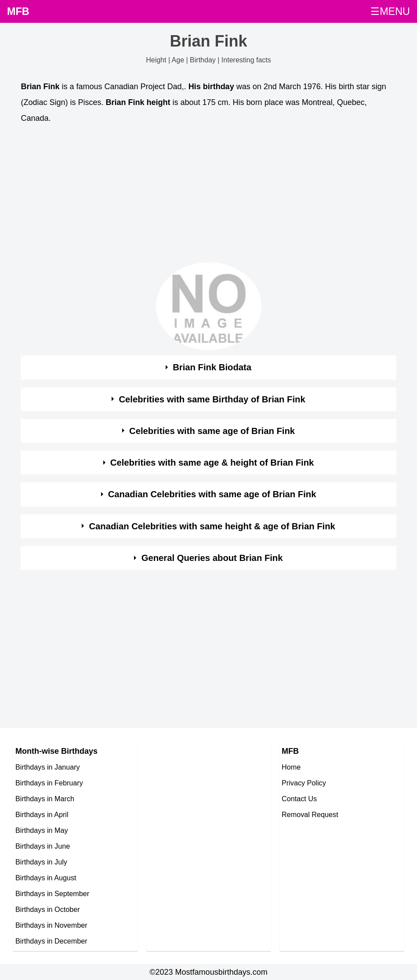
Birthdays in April (42, 814)
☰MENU (390, 11)
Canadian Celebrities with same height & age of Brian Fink (212, 526)
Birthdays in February (49, 783)
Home (291, 767)
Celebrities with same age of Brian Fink (212, 431)
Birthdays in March (45, 799)
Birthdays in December (51, 941)
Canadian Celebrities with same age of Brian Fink (212, 494)
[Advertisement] (208, 195)
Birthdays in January (48, 767)
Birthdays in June (43, 846)
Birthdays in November (51, 925)
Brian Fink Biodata (212, 367)
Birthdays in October (48, 909)
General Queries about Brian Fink (212, 558)
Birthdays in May (42, 830)
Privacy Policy (304, 783)
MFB (18, 11)
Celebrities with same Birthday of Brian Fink (212, 399)
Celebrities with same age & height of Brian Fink (212, 463)
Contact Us (299, 799)
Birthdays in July (41, 862)
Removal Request (310, 814)
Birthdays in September (52, 893)
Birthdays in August (46, 878)
